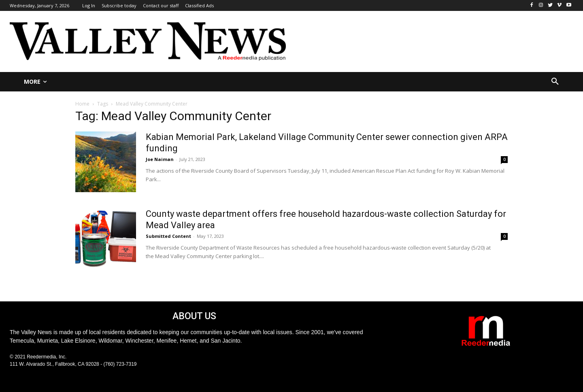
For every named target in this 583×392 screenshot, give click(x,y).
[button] (555, 82)
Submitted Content (168, 236)
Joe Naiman (160, 159)
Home (82, 104)
